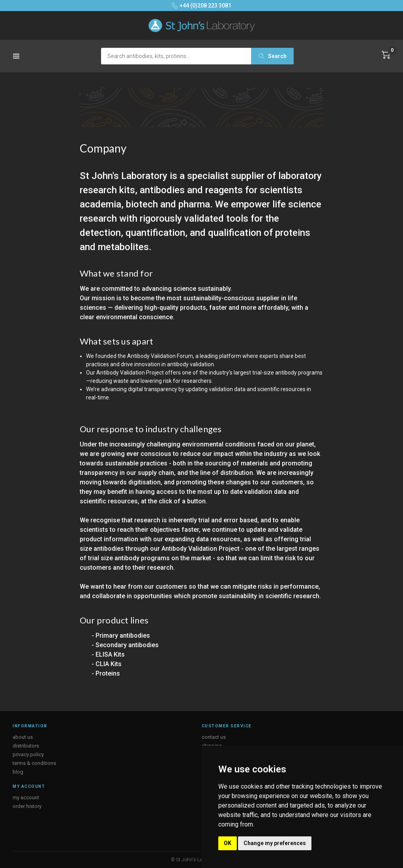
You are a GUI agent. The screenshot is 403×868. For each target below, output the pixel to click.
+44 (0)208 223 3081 (201, 6)
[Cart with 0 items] (386, 55)
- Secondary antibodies (125, 645)
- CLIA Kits (107, 664)
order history (27, 806)
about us (23, 737)
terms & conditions (34, 763)
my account (26, 797)
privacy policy (28, 754)
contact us (214, 737)
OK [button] (228, 843)
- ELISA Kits (108, 654)
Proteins (108, 673)
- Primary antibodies (121, 635)
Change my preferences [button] (275, 843)
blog (18, 772)
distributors (26, 746)
